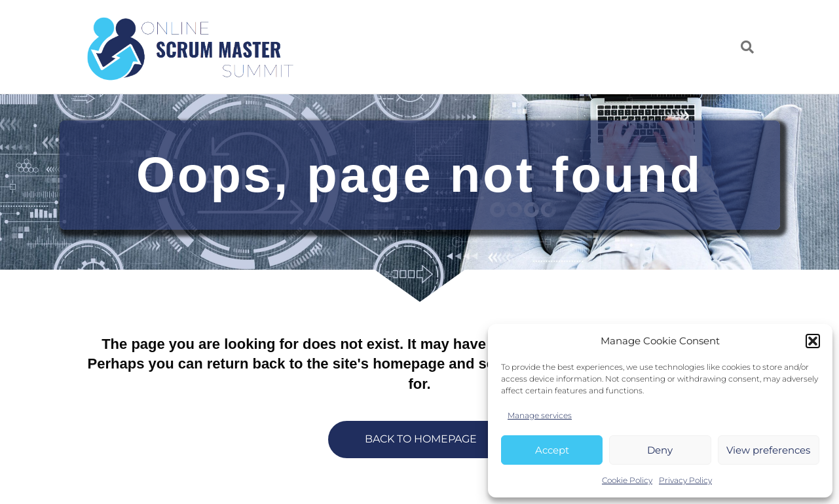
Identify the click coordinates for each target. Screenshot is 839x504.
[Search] (742, 47)
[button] (813, 341)
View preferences (768, 450)
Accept (552, 450)
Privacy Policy (685, 480)
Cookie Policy (627, 480)
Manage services (540, 415)
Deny (660, 450)
